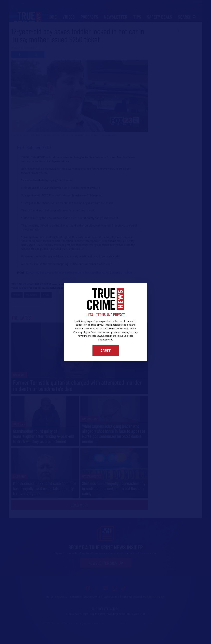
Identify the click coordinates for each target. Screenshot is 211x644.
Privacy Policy (128, 329)
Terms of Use (122, 321)
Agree (106, 351)
